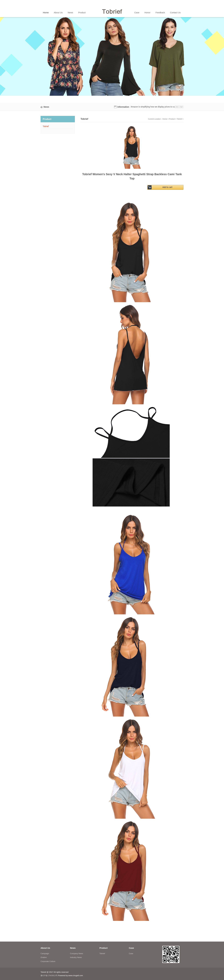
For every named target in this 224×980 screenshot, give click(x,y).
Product (172, 119)
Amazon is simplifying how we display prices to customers (156, 107)
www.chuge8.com (76, 975)
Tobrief (179, 119)
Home (165, 119)
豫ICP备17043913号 (49, 975)
